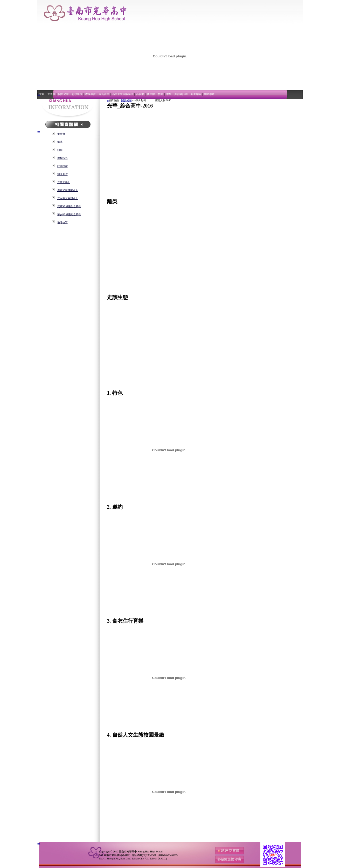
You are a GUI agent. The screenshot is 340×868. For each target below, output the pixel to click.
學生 (169, 94)
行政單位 (77, 94)
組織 (60, 150)
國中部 (151, 94)
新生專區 (196, 94)
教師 (161, 94)
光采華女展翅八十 (68, 198)
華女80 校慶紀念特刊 (69, 214)
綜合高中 (104, 94)
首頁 (42, 94)
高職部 (140, 94)
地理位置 (63, 222)
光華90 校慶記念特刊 (69, 206)
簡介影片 (63, 174)
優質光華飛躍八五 (68, 190)
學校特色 (63, 158)
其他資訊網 (181, 94)
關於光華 (64, 94)
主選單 (52, 94)
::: (39, 94)
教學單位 (91, 94)
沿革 (60, 142)
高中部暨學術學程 (123, 94)
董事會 (61, 134)
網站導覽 (210, 94)
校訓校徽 (63, 166)
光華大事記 (64, 182)
